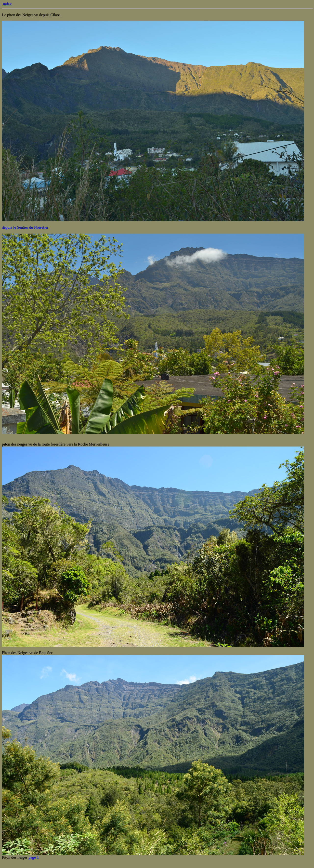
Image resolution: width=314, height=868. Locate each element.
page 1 (34, 857)
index (7, 4)
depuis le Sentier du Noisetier (25, 227)
